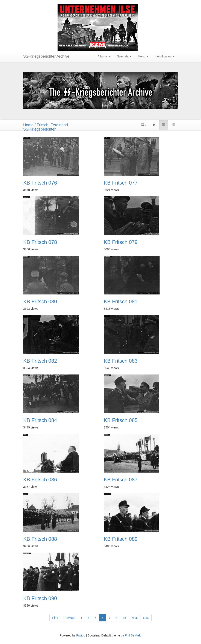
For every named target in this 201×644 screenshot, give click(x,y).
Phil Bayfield (133, 635)
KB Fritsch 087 (121, 480)
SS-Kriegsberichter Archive (46, 56)
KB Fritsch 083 (121, 361)
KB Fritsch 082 (40, 361)
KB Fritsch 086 (40, 480)
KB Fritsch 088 (40, 539)
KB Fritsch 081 (121, 302)
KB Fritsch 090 (40, 598)
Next (135, 618)
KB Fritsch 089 (121, 539)
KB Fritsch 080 (40, 302)
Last (146, 618)
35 (125, 618)
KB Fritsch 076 (40, 183)
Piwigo (81, 635)
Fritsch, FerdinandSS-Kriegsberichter (46, 127)
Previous (69, 618)
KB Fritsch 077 (121, 183)
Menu (143, 56)
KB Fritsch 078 (40, 242)
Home (28, 125)
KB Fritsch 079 (121, 242)
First (55, 618)
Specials (124, 56)
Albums (104, 56)
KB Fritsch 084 (40, 420)
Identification (165, 56)
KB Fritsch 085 (121, 420)
